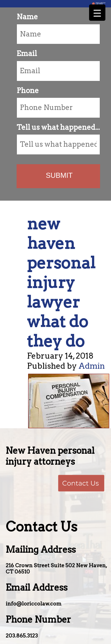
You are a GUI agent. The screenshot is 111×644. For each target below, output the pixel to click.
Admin (92, 366)
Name (27, 17)
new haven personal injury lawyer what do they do (61, 282)
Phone (28, 91)
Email (27, 53)
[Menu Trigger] (97, 13)
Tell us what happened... (58, 127)
